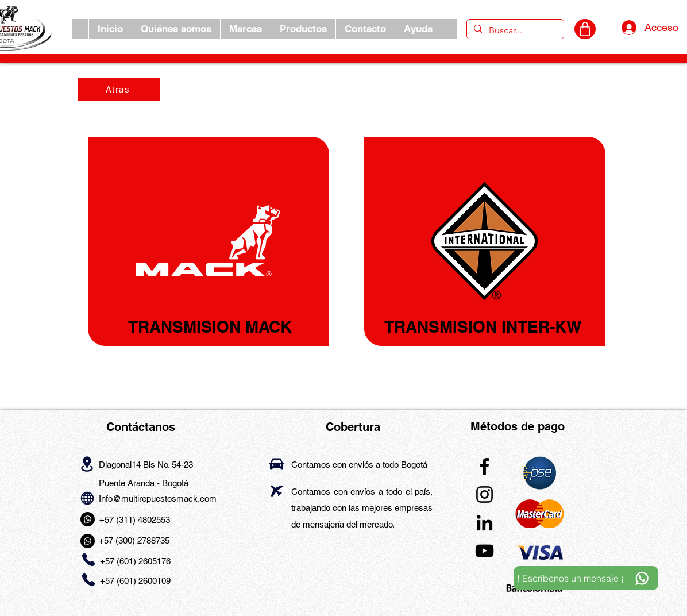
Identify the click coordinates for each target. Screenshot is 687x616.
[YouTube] (485, 551)
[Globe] (87, 498)
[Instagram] (485, 494)
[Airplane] (277, 491)
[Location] (87, 464)
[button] (245, 29)
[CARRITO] (585, 29)
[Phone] (88, 560)
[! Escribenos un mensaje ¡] (586, 578)
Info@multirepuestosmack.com (158, 498)
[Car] (276, 464)
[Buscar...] (514, 30)
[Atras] (119, 89)
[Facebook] (485, 466)
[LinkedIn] (485, 523)
